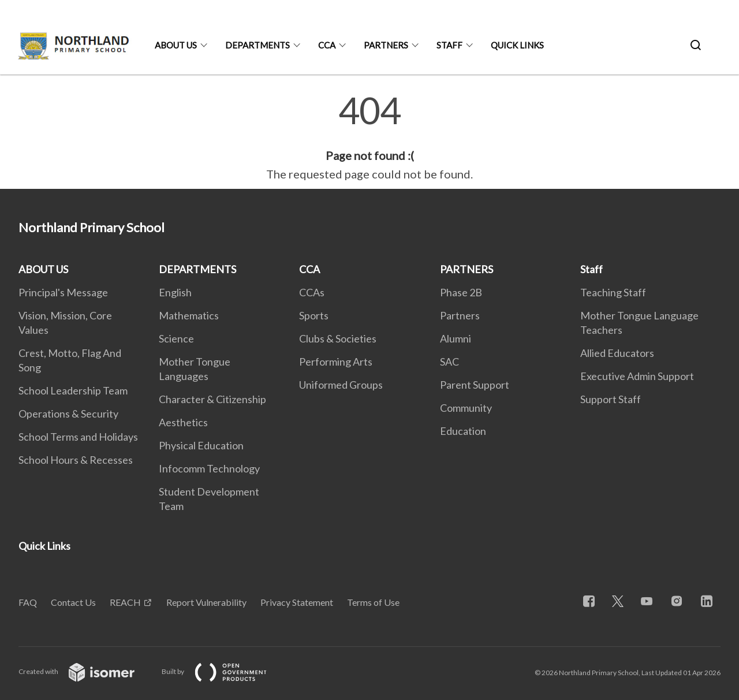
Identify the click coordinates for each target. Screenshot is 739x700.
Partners (460, 315)
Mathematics (189, 315)
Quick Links (517, 45)
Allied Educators (617, 353)
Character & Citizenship (212, 399)
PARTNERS (386, 45)
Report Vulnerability (206, 602)
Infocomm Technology (209, 468)
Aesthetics (183, 422)
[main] (369, 137)
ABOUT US (176, 45)
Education (463, 431)
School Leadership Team (73, 390)
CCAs (312, 292)
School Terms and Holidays (78, 437)
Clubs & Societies (338, 338)
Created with (86, 671)
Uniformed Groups (341, 385)
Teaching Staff (613, 292)
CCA (327, 45)
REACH (125, 602)
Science (176, 338)
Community (466, 408)
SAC (449, 362)
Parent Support (475, 385)
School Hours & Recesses (76, 460)
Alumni (456, 338)
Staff (449, 45)
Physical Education (201, 445)
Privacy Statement (297, 602)
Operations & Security (68, 414)
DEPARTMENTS (257, 45)
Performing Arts (336, 362)
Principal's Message (63, 292)
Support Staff (611, 399)
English (175, 292)
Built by (223, 671)
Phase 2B (461, 292)
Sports (314, 315)
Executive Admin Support (637, 376)
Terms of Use (373, 602)
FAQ (28, 602)
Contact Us (73, 602)
